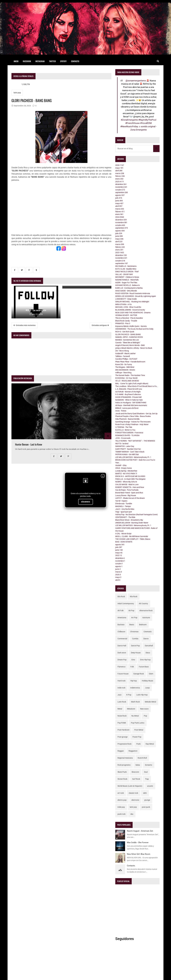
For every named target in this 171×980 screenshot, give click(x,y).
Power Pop (137, 737)
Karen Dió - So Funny (124, 364)
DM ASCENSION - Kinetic (125, 370)
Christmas (134, 632)
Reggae (121, 751)
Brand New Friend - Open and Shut (129, 493)
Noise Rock (122, 716)
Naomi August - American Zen (140, 831)
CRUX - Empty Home (123, 468)
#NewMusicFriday (129, 126)
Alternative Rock (146, 611)
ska (132, 814)
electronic (135, 800)
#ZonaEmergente (129, 120)
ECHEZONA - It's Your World (126, 378)
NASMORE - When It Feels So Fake (129, 400)
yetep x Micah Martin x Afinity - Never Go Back (134, 348)
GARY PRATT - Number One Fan (128, 449)
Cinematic (148, 632)
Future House (123, 674)
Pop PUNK (122, 723)
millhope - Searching (123, 373)
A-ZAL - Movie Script (123, 534)
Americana (122, 618)
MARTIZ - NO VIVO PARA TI (126, 474)
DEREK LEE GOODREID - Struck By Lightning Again (136, 296)
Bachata (121, 625)
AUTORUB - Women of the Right (128, 392)
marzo (120, 173)
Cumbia (135, 639)
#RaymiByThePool (147, 120)
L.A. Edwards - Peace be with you (129, 389)
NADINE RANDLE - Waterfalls (127, 280)
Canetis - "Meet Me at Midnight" (128, 343)
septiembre (122, 192)
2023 (120, 253)
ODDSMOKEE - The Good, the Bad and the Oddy (134, 329)
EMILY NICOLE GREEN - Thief (127, 272)
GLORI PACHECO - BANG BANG (128, 334)
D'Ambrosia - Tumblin (124, 504)
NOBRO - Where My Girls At (126, 482)
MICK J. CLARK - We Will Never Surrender (132, 536)
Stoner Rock (122, 779)
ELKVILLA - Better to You (125, 430)
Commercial (122, 639)
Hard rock (121, 681)
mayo (119, 168)
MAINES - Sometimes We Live (127, 340)
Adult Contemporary (126, 604)
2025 (120, 182)
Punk (138, 744)
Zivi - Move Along (122, 351)
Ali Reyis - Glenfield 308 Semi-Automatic (131, 405)
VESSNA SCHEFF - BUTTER (126, 315)
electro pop (122, 800)
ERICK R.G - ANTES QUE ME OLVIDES (130, 476)
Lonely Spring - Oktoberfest (126, 471)
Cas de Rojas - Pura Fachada (127, 490)
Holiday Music (148, 681)
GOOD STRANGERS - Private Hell (128, 397)
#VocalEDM (146, 123)
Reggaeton (133, 751)
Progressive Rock (124, 744)
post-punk (146, 807)
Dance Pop (135, 646)
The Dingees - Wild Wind (125, 367)
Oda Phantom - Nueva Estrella (127, 419)
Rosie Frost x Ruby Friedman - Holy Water (132, 424)
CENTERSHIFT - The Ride (125, 517)
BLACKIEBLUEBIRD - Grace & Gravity (130, 310)
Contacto (75, 61)
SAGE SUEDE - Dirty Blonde (126, 291)
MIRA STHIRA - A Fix (123, 304)
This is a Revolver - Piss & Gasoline (129, 318)
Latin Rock (122, 702)
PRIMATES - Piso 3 (123, 323)
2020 (118, 575)
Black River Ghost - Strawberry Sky (129, 520)
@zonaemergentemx (136, 81)
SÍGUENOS (86, 502)
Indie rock (121, 688)
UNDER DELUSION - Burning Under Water (132, 523)
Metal (120, 709)
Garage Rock (139, 674)
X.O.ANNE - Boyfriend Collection (128, 394)
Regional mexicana (125, 758)
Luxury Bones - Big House (126, 495)
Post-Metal (139, 730)
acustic (150, 786)
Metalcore (131, 709)
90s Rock (134, 596)
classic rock (133, 793)
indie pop (121, 807)
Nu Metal (135, 716)
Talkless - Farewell (123, 356)
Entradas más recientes (25, 325)
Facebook (27, 61)
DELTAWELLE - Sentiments (126, 266)
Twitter (52, 61)
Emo (133, 660)
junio (119, 201)
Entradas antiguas (100, 325)
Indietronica (135, 688)
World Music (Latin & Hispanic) (130, 786)
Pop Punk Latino (138, 723)
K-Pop (129, 695)
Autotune (146, 618)
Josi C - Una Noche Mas (125, 509)
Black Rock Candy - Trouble (126, 321)
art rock (121, 793)
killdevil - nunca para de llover (127, 408)
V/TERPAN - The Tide (124, 427)
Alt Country (143, 604)
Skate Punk (122, 772)
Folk (132, 667)
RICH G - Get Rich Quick (125, 332)
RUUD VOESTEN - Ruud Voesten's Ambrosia (133, 293)
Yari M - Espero (121, 501)
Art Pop (134, 618)
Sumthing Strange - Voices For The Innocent (133, 422)
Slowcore (135, 772)
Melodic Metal (150, 702)
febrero (120, 176)
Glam (151, 674)
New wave (144, 709)
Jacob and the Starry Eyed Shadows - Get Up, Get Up (136, 414)
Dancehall (149, 646)
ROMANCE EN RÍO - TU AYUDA (127, 435)
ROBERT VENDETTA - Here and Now (130, 487)
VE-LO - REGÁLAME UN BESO (127, 381)
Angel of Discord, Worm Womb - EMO (130, 345)
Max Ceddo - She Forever (138, 843)
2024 (120, 217)
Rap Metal (150, 744)
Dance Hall (122, 646)
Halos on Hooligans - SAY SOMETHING (131, 403)
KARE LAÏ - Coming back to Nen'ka (129, 288)
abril (119, 171)
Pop (145, 716)
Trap (147, 779)
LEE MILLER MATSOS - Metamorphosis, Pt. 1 (133, 457)
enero (119, 179)
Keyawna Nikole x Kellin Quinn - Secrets (131, 326)
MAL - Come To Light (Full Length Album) (132, 384)
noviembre (121, 187)
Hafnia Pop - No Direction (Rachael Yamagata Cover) (137, 514)
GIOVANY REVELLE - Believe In (128, 285)
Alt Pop (131, 611)
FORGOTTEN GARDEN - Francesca (129, 433)
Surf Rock (136, 779)
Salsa (138, 765)
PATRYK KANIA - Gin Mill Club (127, 454)
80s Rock (121, 596)
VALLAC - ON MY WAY (124, 274)
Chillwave (121, 632)
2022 (119, 555)
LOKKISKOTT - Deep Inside (126, 299)
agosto (120, 195)
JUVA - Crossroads (123, 438)
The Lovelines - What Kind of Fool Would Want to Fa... (137, 386)
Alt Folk (121, 611)
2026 (120, 165)
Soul (146, 772)
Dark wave (122, 653)
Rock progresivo (124, 765)
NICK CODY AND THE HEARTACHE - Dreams (133, 313)
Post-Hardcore (123, 730)
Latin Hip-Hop (142, 695)
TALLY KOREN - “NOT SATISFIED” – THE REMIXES (135, 441)
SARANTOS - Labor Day (125, 446)
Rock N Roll (142, 758)
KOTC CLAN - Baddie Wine (126, 269)
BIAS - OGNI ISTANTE (124, 542)
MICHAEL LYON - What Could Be (128, 307)
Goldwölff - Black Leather (125, 353)
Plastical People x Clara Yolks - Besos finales (133, 416)
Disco (148, 653)
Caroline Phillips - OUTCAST (126, 359)
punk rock (121, 814)
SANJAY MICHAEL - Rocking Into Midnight (132, 302)
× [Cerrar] (103, 476)
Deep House (136, 653)
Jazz (119, 695)
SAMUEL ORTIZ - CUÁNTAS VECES (129, 337)
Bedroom (143, 625)
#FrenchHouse (132, 123)
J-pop (147, 688)
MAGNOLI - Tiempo (123, 506)
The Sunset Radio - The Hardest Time (130, 375)
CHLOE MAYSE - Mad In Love (127, 484)
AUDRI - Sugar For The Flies (126, 283)
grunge (147, 800)
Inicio (16, 61)
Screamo (149, 765)
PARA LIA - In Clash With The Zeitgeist (130, 479)
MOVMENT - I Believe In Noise (127, 277)
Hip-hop (134, 681)
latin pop (17, 93)
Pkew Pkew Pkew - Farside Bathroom (130, 362)
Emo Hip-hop (145, 660)
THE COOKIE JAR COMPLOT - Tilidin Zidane (133, 539)
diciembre (121, 184)
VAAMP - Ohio (121, 465)
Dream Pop (122, 660)
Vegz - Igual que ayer (124, 512)
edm (145, 793)
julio (119, 198)
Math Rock (135, 702)
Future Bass (144, 667)
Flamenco (121, 667)
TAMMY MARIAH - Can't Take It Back (130, 452)
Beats (132, 625)
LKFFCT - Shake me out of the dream (130, 498)
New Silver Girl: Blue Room (139, 854)
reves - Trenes (121, 411)
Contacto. (131, 866)
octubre (120, 190)
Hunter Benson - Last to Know (29, 444)
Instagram (40, 61)
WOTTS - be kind (122, 444)
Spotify (63, 61)
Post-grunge (123, 737)
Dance (146, 639)
